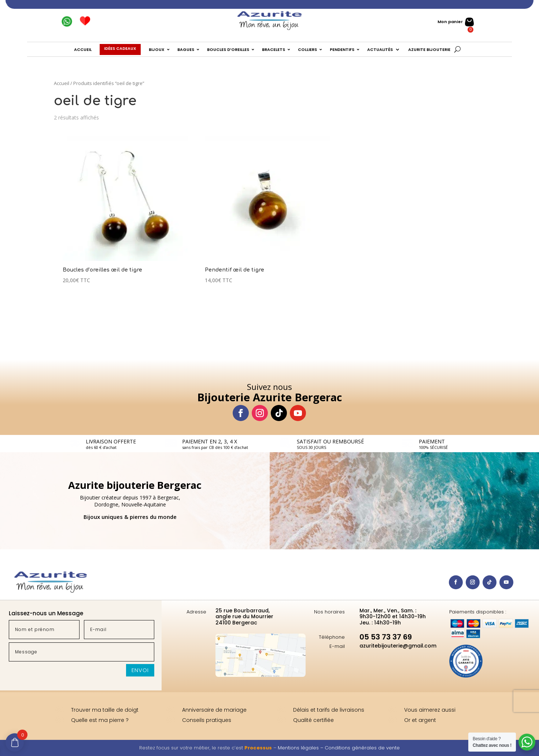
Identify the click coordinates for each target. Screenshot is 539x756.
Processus (258, 748)
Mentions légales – (301, 748)
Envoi (140, 670)
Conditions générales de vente (362, 748)
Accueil (62, 83)
